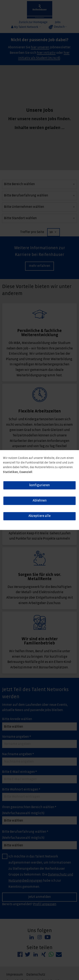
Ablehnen (40, 501)
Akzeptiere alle (39, 516)
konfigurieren (39, 485)
